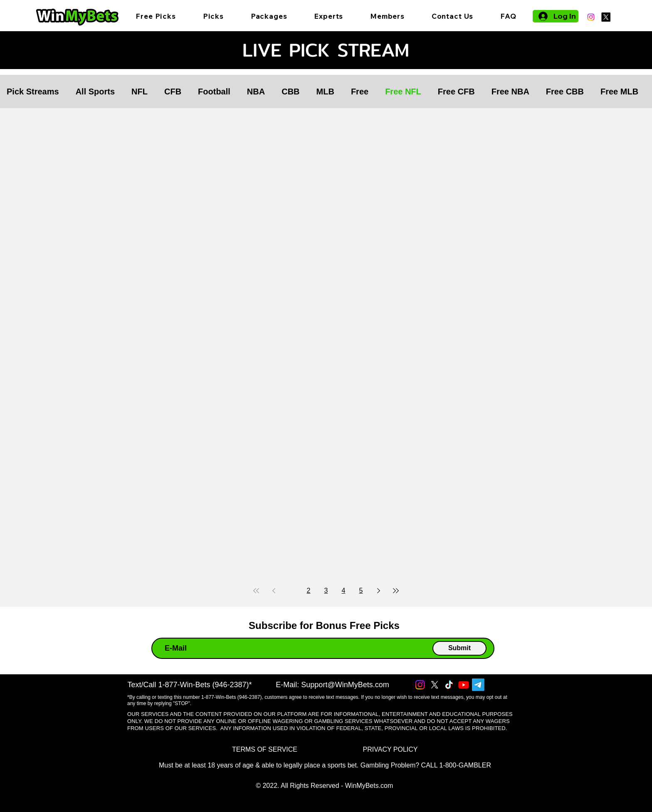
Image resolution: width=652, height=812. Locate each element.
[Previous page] (274, 591)
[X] (606, 17)
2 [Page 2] (309, 590)
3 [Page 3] (326, 590)
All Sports (95, 92)
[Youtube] (464, 685)
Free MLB (619, 92)
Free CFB (456, 92)
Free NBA (510, 92)
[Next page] (378, 591)
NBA (256, 92)
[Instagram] (591, 17)
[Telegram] (478, 685)
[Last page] (396, 591)
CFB (173, 92)
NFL (140, 92)
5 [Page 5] (361, 590)
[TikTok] (449, 685)
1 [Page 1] (291, 590)
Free (360, 92)
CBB (290, 92)
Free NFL (403, 92)
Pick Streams (33, 92)
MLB (325, 92)
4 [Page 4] (344, 590)
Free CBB (565, 92)
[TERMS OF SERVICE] (265, 750)
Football (214, 92)
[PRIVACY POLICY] (390, 750)
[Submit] (459, 648)
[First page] (256, 591)
